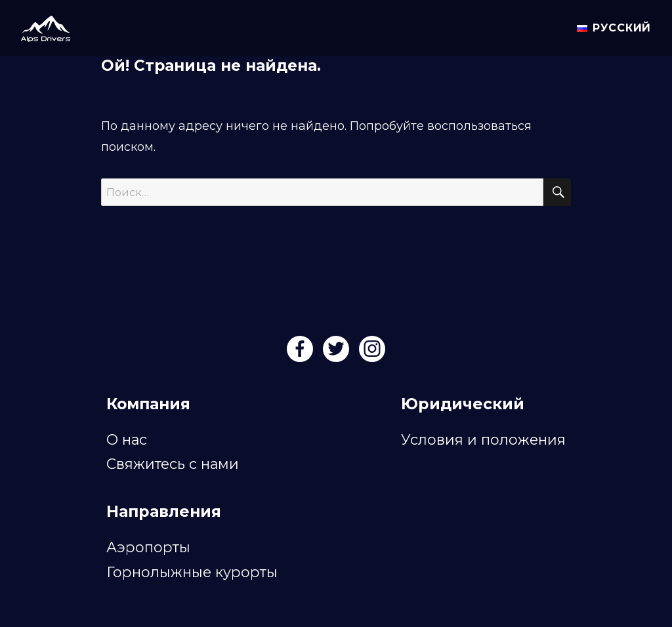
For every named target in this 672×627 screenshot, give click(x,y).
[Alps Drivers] (40, 26)
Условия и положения (483, 439)
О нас (127, 439)
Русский (614, 28)
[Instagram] (372, 353)
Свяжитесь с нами (173, 464)
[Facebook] (302, 353)
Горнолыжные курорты (192, 572)
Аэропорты (148, 547)
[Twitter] (338, 353)
